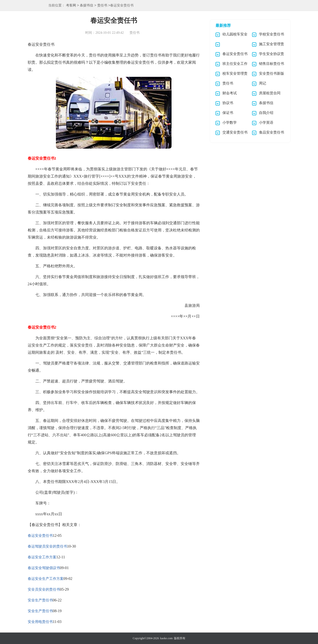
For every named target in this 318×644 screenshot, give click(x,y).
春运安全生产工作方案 (46, 579)
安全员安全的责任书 (44, 589)
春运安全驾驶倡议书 (44, 568)
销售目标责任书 (272, 64)
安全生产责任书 (40, 600)
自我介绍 (266, 113)
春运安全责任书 (40, 536)
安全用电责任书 (40, 622)
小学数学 (230, 123)
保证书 (228, 113)
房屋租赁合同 (270, 93)
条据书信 (86, 6)
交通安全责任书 (235, 132)
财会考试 (230, 93)
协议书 (228, 103)
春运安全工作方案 (42, 557)
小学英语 (266, 123)
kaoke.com (166, 638)
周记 (263, 83)
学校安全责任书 (272, 34)
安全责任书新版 (272, 73)
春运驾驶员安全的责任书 (47, 546)
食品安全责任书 (272, 132)
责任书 (102, 6)
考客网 (71, 6)
